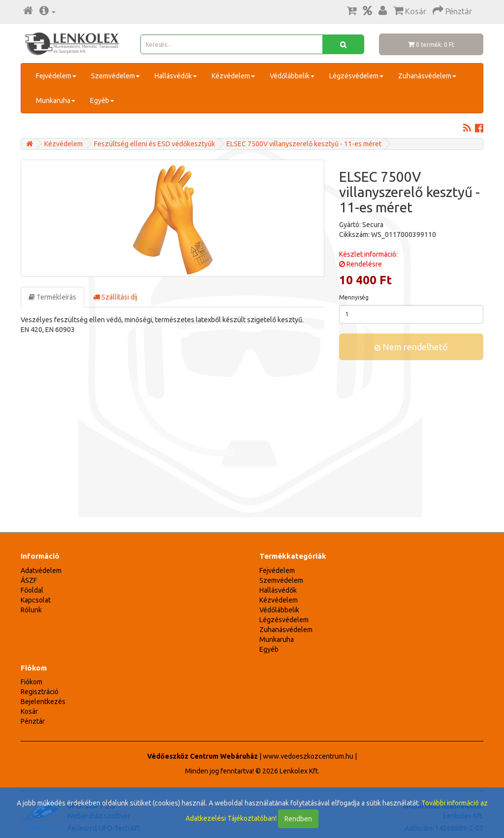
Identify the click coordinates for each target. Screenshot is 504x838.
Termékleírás (52, 297)
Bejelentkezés (43, 702)
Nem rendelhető (411, 347)
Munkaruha (56, 101)
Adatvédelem (41, 570)
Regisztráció (40, 692)
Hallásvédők (176, 76)
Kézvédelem (233, 76)
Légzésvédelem (356, 76)
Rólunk (31, 610)
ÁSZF (29, 580)
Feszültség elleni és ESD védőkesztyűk (155, 144)
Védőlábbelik (292, 76)
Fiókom (31, 682)
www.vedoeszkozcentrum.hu (308, 756)
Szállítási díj (115, 297)
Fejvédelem (56, 76)
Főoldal (32, 590)
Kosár (29, 711)
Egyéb (102, 101)
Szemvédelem (115, 76)
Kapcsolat (36, 600)
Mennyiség (354, 297)
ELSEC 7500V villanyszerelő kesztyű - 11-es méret (304, 144)
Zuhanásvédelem (427, 76)
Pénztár (33, 721)
